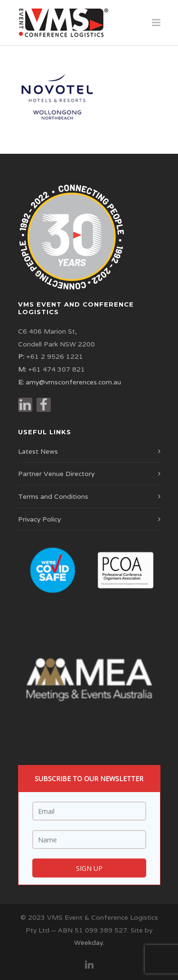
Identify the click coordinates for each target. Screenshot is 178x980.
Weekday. (89, 943)
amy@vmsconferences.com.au (73, 382)
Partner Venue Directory (56, 474)
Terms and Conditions (53, 496)
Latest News (38, 451)
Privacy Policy (39, 519)
